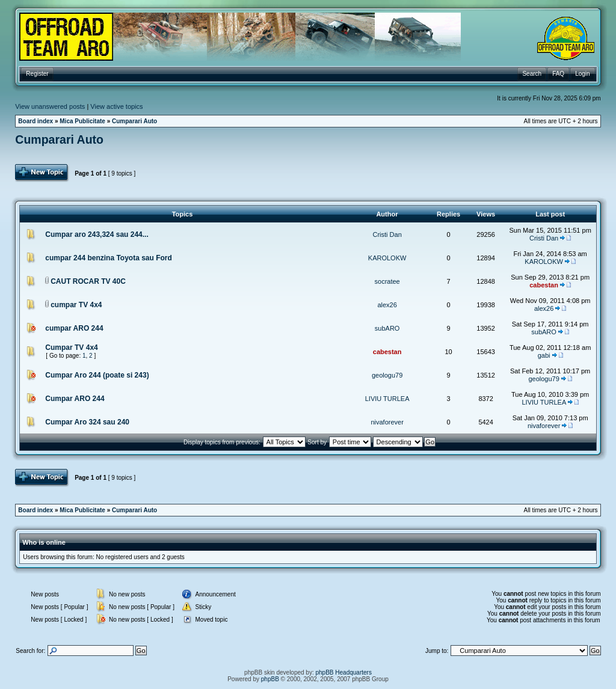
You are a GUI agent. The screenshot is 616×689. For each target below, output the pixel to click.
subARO (387, 328)
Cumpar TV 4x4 (71, 348)
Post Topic (42, 173)
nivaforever (387, 422)
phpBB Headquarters (344, 672)
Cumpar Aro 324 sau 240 (87, 422)
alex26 (387, 305)
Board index (35, 121)
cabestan (544, 285)
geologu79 (387, 375)
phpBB (270, 679)
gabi (544, 355)
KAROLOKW (387, 258)
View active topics (116, 106)
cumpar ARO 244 (74, 328)
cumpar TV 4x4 (76, 305)
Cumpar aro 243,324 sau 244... (97, 234)
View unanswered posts (50, 106)
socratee (387, 281)
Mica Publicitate (82, 121)
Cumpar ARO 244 (75, 399)
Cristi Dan (387, 234)
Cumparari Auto (134, 121)
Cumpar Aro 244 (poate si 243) (97, 375)
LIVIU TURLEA (387, 399)
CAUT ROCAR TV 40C (88, 281)
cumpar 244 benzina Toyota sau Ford (109, 258)
